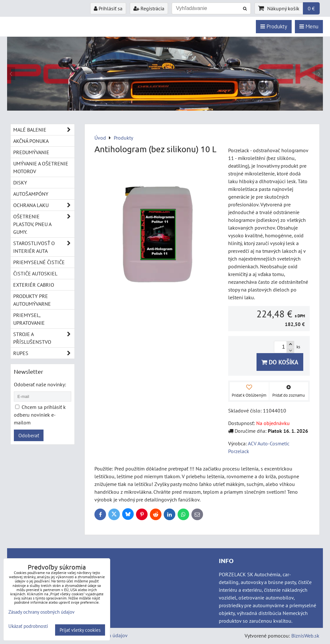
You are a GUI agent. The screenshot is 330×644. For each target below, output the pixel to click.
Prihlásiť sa (108, 8)
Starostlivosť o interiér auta (44, 247)
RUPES (44, 353)
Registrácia (149, 8)
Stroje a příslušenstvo (44, 338)
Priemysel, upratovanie (29, 319)
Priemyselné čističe (39, 262)
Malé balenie (44, 130)
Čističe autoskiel (35, 273)
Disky (20, 183)
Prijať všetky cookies (80, 630)
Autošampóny (31, 194)
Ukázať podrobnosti (28, 626)
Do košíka (280, 362)
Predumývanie (31, 152)
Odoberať (29, 435)
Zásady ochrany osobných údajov (41, 612)
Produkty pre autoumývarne (32, 300)
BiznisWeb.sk (305, 636)
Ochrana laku (44, 205)
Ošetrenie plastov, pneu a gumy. (44, 224)
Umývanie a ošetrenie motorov (41, 167)
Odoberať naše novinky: (40, 384)
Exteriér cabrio (34, 285)
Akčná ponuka (31, 141)
